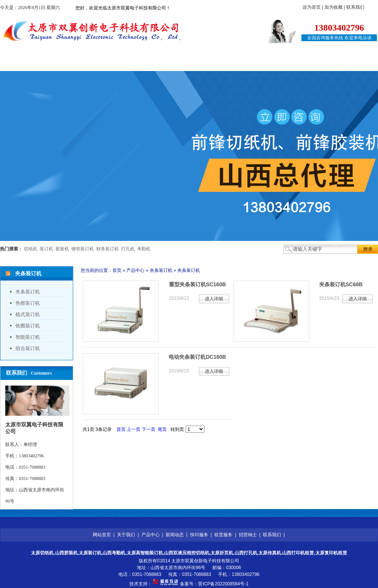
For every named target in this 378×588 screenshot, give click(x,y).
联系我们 (355, 7)
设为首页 (312, 7)
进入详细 (214, 299)
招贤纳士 (278, 63)
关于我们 (68, 63)
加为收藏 (333, 7)
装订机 (46, 249)
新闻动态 (152, 63)
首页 (117, 270)
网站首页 (26, 63)
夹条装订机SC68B (341, 284)
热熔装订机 (28, 303)
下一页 (149, 429)
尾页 (162, 429)
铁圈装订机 (28, 326)
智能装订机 (28, 337)
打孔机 (128, 249)
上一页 (134, 429)
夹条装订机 (28, 292)
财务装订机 (108, 249)
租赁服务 (236, 63)
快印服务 (194, 63)
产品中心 (110, 63)
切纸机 (31, 249)
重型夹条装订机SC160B (197, 284)
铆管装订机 (83, 249)
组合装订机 (28, 348)
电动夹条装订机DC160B (197, 357)
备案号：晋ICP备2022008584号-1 (214, 584)
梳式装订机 (28, 314)
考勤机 (144, 249)
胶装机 (62, 249)
